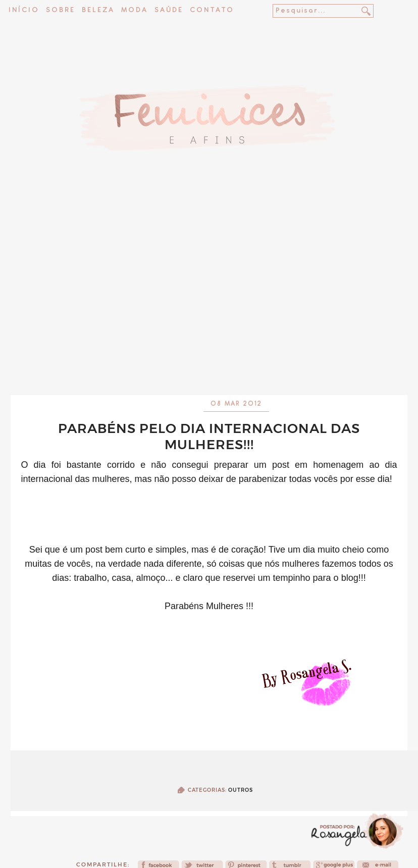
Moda (135, 10)
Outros (241, 790)
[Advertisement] (209, 296)
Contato (212, 10)
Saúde (169, 10)
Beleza (98, 10)
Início (24, 10)
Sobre (61, 10)
